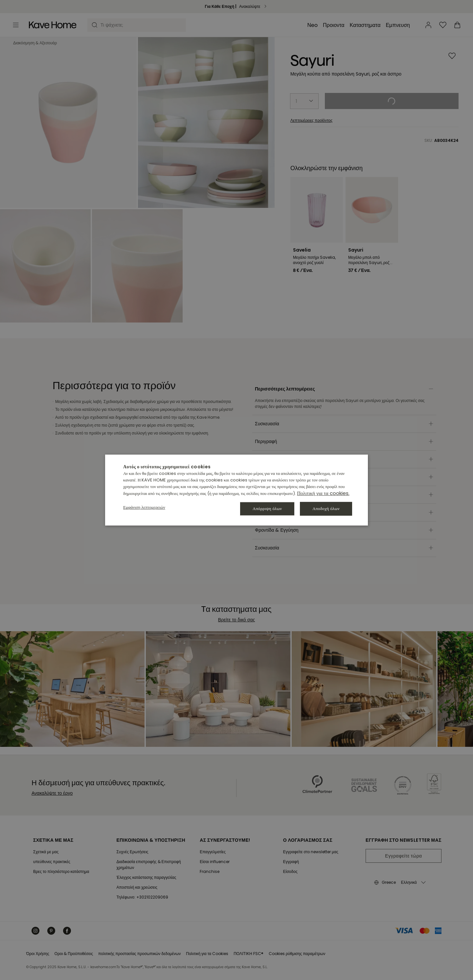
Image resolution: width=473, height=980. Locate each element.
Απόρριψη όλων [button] (267, 509)
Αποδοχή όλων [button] (326, 509)
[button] (144, 507)
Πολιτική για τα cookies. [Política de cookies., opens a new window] (323, 493)
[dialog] (236, 490)
